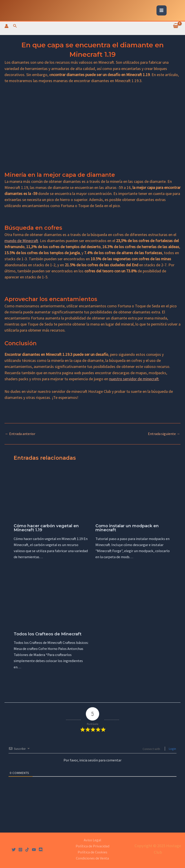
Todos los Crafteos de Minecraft (48, 634)
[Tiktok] (27, 850)
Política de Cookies (92, 852)
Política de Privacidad (92, 846)
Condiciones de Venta (92, 858)
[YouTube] (34, 850)
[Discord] (41, 850)
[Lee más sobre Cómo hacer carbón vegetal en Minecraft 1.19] (52, 494)
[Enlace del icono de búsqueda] (15, 26)
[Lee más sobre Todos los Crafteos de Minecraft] (52, 602)
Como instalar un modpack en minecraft (127, 528)
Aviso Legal (92, 840)
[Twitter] (14, 850)
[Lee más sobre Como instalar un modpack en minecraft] (133, 494)
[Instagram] (20, 850)
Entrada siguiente (164, 434)
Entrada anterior (20, 434)
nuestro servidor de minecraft (134, 379)
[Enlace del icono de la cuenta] (7, 26)
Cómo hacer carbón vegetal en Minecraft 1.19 (46, 528)
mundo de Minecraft (21, 241)
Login (172, 749)
